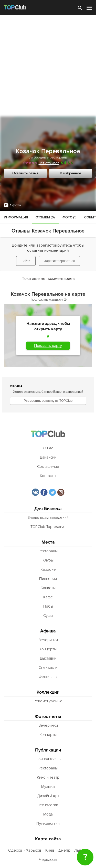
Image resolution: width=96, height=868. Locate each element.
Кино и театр (48, 777)
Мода (48, 814)
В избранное (71, 173)
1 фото (15, 205)
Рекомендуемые (48, 701)
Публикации (48, 750)
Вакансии (48, 457)
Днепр (64, 850)
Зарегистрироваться (59, 261)
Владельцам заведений (48, 517)
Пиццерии (48, 579)
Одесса (15, 850)
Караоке (48, 569)
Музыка (48, 787)
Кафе (48, 597)
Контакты (48, 476)
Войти (26, 261)
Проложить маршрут (48, 299)
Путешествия (48, 823)
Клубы (48, 560)
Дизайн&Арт (48, 796)
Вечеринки (48, 640)
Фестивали (48, 677)
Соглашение (48, 467)
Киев (50, 850)
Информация (16, 217)
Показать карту (48, 346)
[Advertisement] (48, 66)
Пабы (48, 606)
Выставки (48, 658)
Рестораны (48, 551)
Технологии (48, 805)
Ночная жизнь (48, 759)
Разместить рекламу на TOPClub (48, 401)
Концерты (48, 649)
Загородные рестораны (48, 157)
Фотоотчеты (48, 717)
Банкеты (48, 588)
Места (48, 542)
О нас (48, 448)
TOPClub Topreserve (48, 527)
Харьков (34, 850)
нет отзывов (49, 163)
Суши (48, 616)
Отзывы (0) (45, 217)
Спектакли (48, 668)
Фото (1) (70, 217)
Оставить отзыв (25, 173)
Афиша (48, 631)
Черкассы (48, 860)
